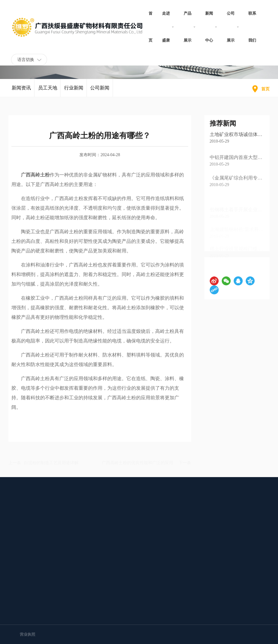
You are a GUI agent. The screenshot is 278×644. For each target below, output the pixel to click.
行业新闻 (74, 93)
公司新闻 (100, 93)
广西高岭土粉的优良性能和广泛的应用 (138, 463)
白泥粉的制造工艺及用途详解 (51, 463)
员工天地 (48, 93)
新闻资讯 (21, 88)
